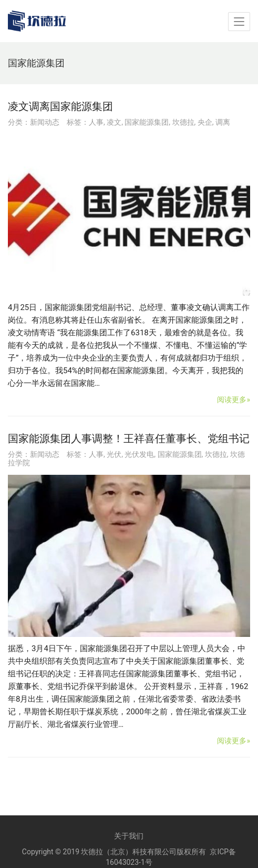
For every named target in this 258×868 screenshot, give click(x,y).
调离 (223, 122)
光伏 (114, 454)
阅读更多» (234, 400)
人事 (96, 122)
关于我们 (129, 836)
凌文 (114, 122)
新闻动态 (45, 122)
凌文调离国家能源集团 (60, 106)
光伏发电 (139, 454)
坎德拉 (183, 122)
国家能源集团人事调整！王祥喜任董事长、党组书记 (129, 438)
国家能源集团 (147, 122)
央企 (205, 122)
